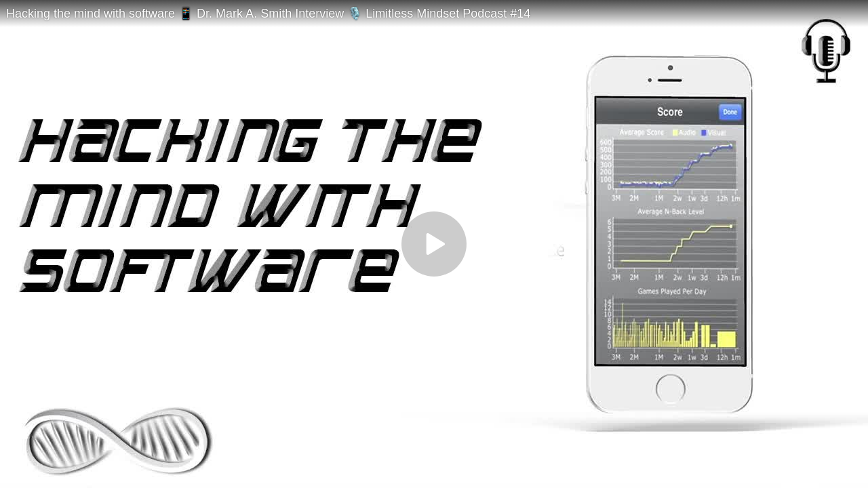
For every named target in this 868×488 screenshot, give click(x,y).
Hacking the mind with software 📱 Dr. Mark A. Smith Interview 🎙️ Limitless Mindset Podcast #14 (268, 14)
